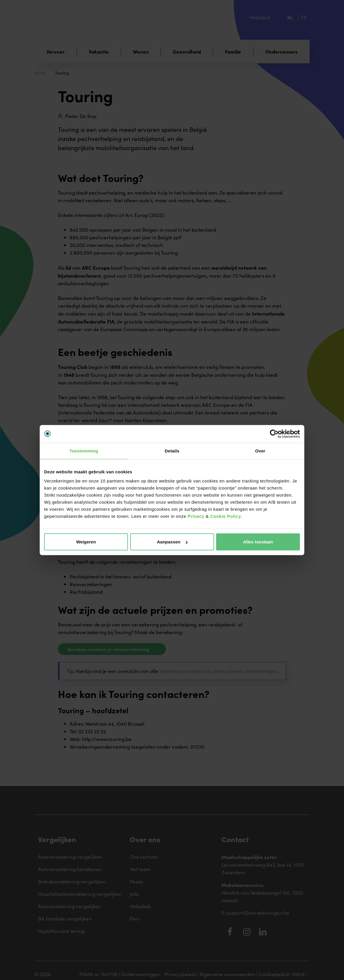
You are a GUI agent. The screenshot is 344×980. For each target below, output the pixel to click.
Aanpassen (172, 542)
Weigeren (86, 542)
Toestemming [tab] (84, 451)
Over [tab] (260, 451)
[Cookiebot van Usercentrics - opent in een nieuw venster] (274, 434)
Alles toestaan (258, 542)
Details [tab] (172, 451)
